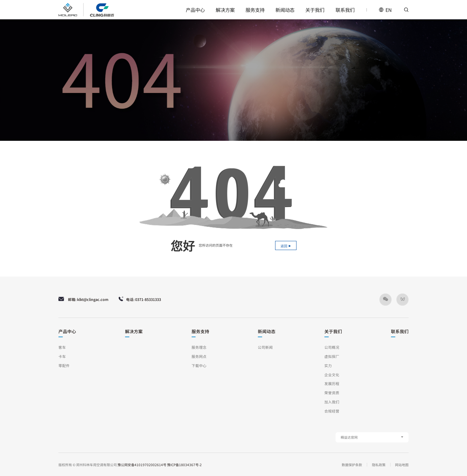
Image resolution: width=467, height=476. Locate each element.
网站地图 (402, 465)
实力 (328, 366)
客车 (62, 347)
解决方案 (225, 10)
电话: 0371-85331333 (140, 299)
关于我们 (315, 10)
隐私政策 (379, 465)
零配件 (64, 366)
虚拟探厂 (332, 356)
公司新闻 (265, 347)
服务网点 (199, 356)
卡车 (62, 356)
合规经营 (332, 411)
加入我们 (332, 402)
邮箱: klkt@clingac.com (83, 299)
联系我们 (345, 10)
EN (385, 10)
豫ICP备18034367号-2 (184, 465)
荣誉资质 (332, 393)
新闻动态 (285, 10)
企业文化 (332, 375)
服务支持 (255, 10)
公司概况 (332, 347)
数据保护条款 (352, 465)
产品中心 (195, 10)
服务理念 (199, 347)
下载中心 (199, 366)
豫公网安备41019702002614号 (142, 465)
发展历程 (332, 384)
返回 (286, 246)
